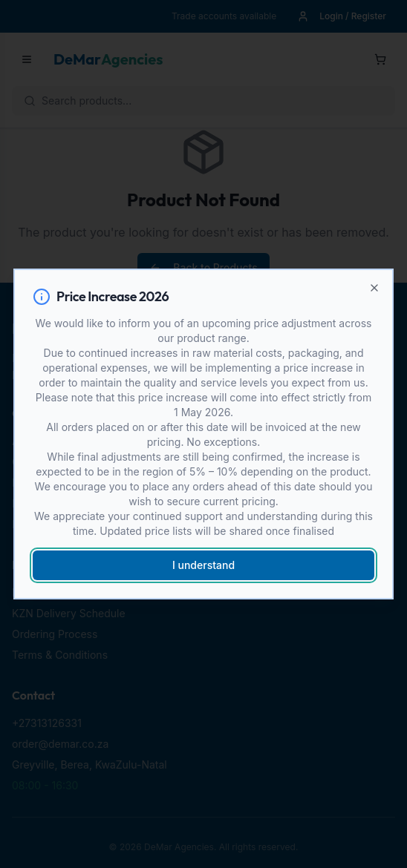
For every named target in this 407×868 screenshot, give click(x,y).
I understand (203, 565)
